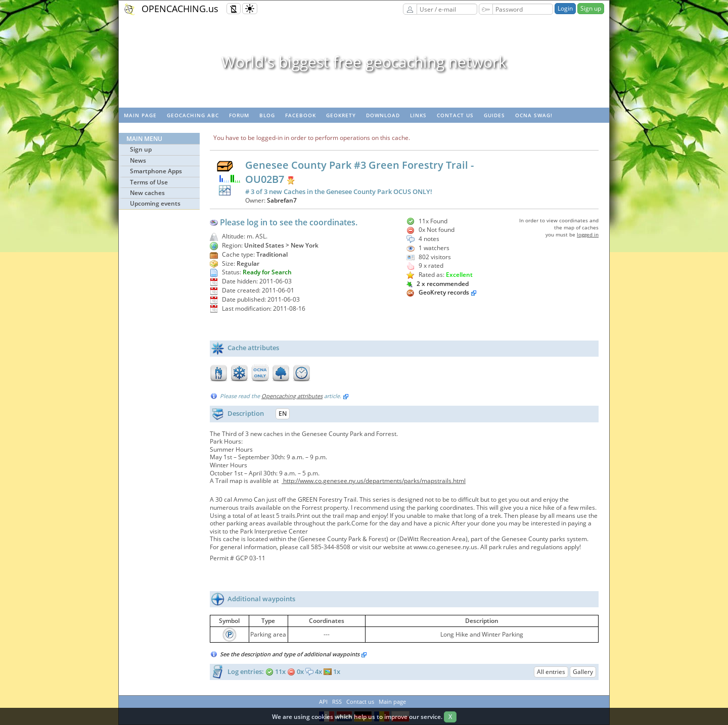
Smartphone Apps (156, 171)
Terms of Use (149, 182)
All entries (551, 672)
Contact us (455, 115)
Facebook (301, 115)
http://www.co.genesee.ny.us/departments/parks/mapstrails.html (374, 481)
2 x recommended (438, 284)
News (138, 160)
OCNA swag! (534, 115)
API (323, 702)
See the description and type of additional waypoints (293, 654)
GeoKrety (341, 115)
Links (418, 115)
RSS (337, 702)
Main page (140, 115)
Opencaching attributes (292, 396)
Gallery (583, 672)
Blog (267, 115)
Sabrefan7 (282, 200)
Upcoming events (155, 203)
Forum (239, 115)
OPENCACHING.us (180, 9)
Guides (494, 115)
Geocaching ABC (193, 115)
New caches (147, 193)
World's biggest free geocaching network (364, 62)
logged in (588, 234)
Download (383, 115)
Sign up (591, 8)
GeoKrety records (444, 292)
